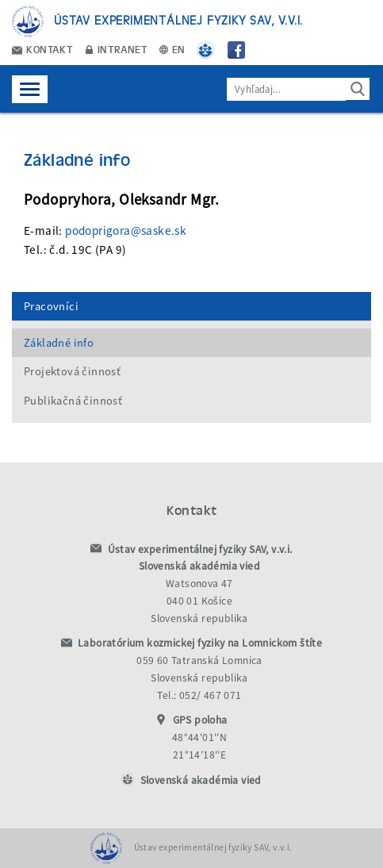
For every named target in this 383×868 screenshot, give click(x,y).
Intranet (117, 49)
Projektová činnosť (72, 371)
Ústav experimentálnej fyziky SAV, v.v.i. (178, 19)
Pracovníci (51, 306)
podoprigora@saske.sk (126, 230)
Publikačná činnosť (73, 401)
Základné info (59, 343)
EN (172, 49)
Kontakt (42, 49)
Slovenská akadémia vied (201, 780)
